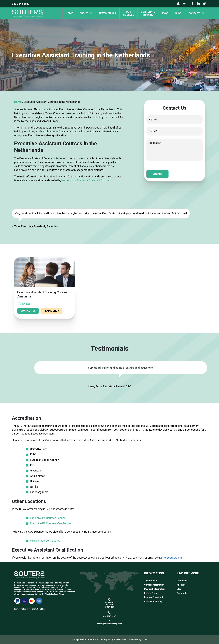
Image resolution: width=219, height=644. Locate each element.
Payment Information (155, 589)
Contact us (196, 13)
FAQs (164, 13)
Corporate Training (146, 13)
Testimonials (104, 13)
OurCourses (126, 13)
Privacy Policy (20, 609)
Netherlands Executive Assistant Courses (86, 180)
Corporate (182, 593)
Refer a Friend (151, 593)
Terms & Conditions (38, 609)
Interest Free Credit (154, 597)
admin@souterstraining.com (110, 624)
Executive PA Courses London (48, 518)
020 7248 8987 (21, 4)
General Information (154, 585)
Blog (178, 13)
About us (82, 13)
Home (65, 13)
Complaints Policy (153, 602)
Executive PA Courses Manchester (51, 523)
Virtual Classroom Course (45, 541)
